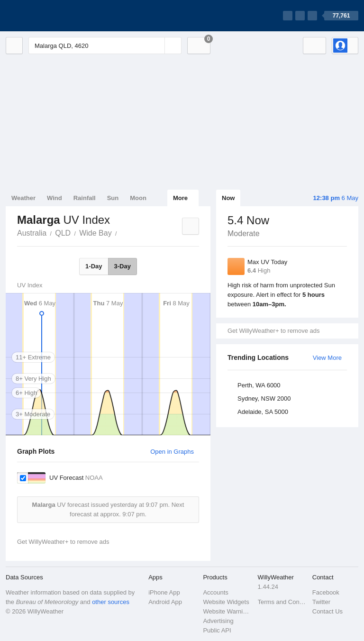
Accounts (215, 592)
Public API (217, 630)
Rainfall (85, 198)
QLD (63, 233)
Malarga (122, 232)
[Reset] (156, 46)
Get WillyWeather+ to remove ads (273, 331)
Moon (138, 198)
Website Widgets (226, 602)
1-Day (94, 266)
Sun (113, 198)
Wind (55, 198)
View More (327, 358)
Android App (165, 602)
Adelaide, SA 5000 (263, 412)
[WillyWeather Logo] (50, 16)
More (180, 198)
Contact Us (328, 611)
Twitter (321, 602)
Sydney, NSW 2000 (264, 398)
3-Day (123, 266)
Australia (32, 233)
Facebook (326, 592)
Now (228, 198)
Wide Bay (95, 233)
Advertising (218, 621)
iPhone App (164, 592)
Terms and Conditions (282, 602)
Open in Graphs (172, 452)
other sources (111, 602)
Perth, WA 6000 (259, 385)
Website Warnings (227, 611)
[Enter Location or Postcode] (105, 46)
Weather (23, 198)
